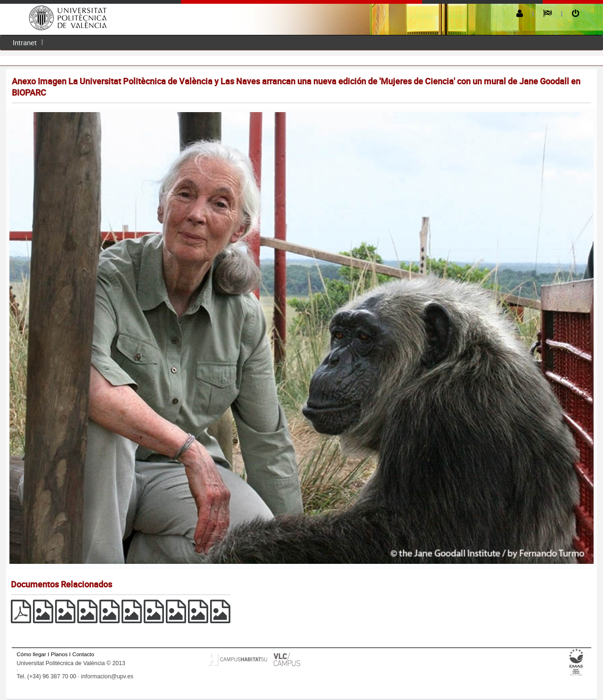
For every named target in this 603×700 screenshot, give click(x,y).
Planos (59, 654)
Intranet (25, 42)
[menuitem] (25, 43)
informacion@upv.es (107, 676)
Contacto (83, 654)
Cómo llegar (31, 654)
